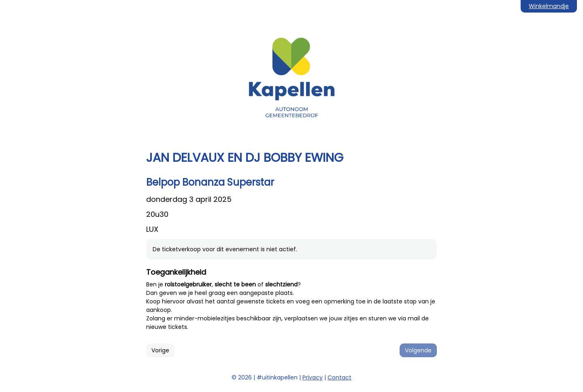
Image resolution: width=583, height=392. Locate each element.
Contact (339, 377)
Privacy (313, 377)
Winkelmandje (549, 6)
